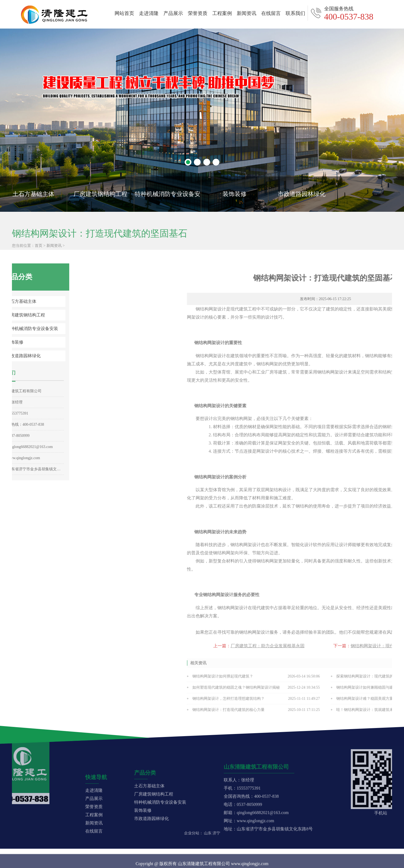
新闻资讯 (247, 13)
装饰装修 (235, 194)
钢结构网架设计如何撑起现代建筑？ (316, 680)
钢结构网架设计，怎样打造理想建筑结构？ (322, 702)
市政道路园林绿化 (302, 194)
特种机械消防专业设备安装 (168, 201)
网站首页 (124, 13)
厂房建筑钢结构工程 (100, 194)
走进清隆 (149, 13)
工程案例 (222, 13)
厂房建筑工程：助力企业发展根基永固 (361, 646)
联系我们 (295, 13)
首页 (39, 255)
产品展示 (173, 13)
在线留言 (271, 13)
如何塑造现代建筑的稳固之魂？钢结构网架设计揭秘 (330, 691)
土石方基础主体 (33, 194)
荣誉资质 (198, 13)
